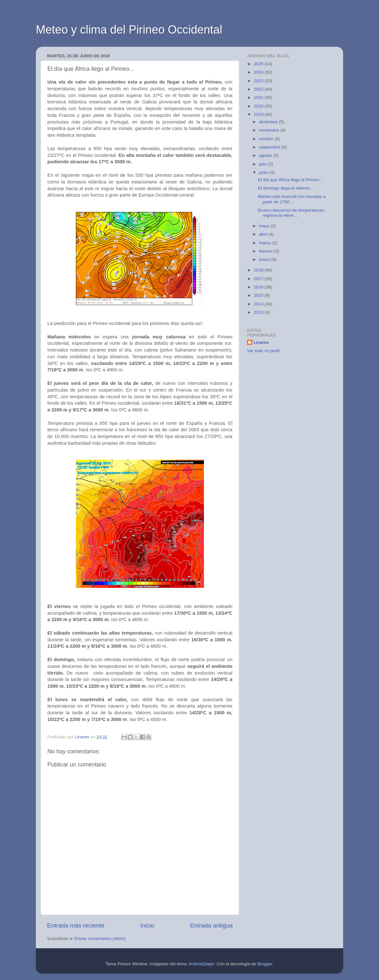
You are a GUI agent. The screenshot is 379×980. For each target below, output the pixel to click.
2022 (259, 89)
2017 (259, 279)
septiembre (270, 147)
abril (264, 234)
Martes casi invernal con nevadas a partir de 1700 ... (292, 199)
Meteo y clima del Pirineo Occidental (129, 30)
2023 (259, 81)
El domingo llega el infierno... (286, 188)
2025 (259, 64)
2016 (259, 287)
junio (264, 172)
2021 (259, 97)
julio (263, 164)
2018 (259, 270)
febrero (266, 251)
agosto (266, 155)
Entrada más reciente (76, 925)
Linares (261, 342)
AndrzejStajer (201, 964)
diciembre (269, 122)
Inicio (147, 925)
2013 (259, 312)
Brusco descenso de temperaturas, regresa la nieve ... (291, 213)
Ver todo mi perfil (263, 351)
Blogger (265, 964)
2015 (259, 295)
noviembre (270, 130)
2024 (259, 72)
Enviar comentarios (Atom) (100, 939)
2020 (259, 106)
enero (265, 259)
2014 (259, 304)
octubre (267, 139)
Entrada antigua (211, 925)
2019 (259, 114)
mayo (265, 226)
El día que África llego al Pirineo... (290, 180)
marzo (266, 243)
